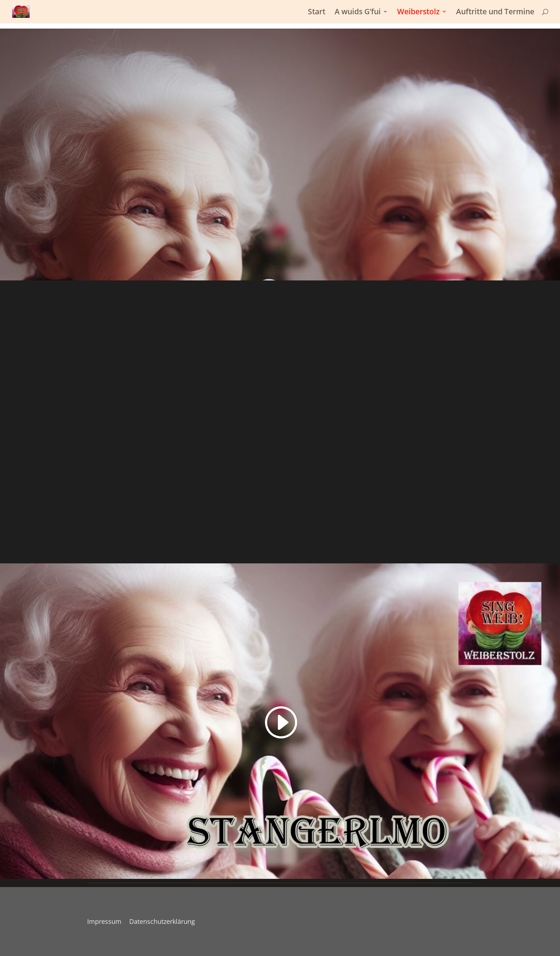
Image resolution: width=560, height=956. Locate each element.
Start (317, 13)
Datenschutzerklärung (162, 922)
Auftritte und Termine (495, 13)
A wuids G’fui (358, 13)
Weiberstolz (418, 13)
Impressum (104, 922)
